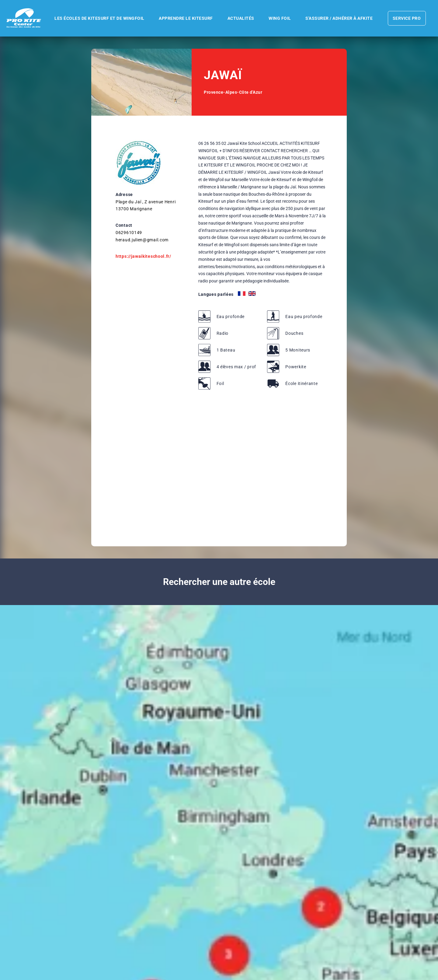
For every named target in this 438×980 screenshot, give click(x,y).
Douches (294, 333)
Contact (124, 225)
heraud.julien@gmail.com (142, 240)
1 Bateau (226, 350)
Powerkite (296, 367)
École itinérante (301, 383)
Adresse (124, 194)
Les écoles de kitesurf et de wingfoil (96, 18)
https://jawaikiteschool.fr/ (143, 256)
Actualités (238, 18)
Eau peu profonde (304, 317)
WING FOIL (278, 18)
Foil (220, 383)
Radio (223, 333)
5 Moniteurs (298, 350)
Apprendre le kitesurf (183, 18)
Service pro (404, 18)
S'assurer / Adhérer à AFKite (338, 18)
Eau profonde (231, 317)
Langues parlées (216, 294)
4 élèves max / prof (236, 367)
